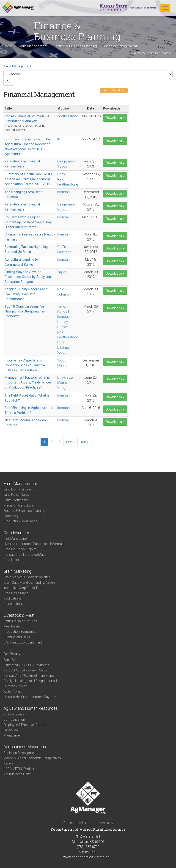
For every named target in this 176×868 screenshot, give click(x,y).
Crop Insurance (17, 533)
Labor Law (11, 730)
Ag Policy (12, 654)
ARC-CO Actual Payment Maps (25, 670)
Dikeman (64, 348)
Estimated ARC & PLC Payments (26, 665)
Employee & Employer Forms (24, 725)
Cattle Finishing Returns (20, 621)
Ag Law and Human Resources (31, 708)
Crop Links (11, 560)
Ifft (59, 139)
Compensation (14, 720)
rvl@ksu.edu (88, 852)
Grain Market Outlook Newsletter (27, 577)
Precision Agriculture (18, 505)
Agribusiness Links (17, 774)
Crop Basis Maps (16, 593)
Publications (12, 598)
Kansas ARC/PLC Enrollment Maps (29, 676)
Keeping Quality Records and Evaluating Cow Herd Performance (26, 294)
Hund (61, 342)
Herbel (62, 174)
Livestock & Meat (19, 615)
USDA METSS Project (19, 769)
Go (8, 82)
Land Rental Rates (16, 495)
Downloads (115, 118)
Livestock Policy (15, 686)
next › (70, 442)
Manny (62, 365)
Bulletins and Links (17, 637)
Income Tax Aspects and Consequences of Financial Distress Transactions (25, 365)
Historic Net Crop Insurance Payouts (30, 697)
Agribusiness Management (27, 747)
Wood (62, 353)
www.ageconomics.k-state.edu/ (88, 857)
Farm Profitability (16, 500)
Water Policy (12, 692)
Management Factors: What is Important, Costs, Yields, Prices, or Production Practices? (29, 382)
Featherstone (68, 116)
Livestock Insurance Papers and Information (35, 544)
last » (84, 442)
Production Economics (20, 521)
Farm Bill (10, 660)
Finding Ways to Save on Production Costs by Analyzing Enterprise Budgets (28, 277)
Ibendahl (64, 192)
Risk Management (16, 539)
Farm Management (33, 46)
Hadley (63, 322)
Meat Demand (13, 626)
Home (8, 46)
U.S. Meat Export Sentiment (23, 642)
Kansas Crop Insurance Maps (25, 555)
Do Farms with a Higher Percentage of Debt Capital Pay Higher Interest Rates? (28, 222)
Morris (62, 383)
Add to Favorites (114, 90)
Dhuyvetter (66, 378)
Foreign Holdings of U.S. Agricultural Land (33, 681)
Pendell (63, 312)
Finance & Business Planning (75, 46)
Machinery (11, 516)
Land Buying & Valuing (19, 489)
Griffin (62, 247)
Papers (9, 763)
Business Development (20, 753)
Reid (61, 179)
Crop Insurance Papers (20, 549)
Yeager (63, 167)
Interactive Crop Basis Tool (23, 588)
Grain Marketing (17, 571)
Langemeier (67, 161)
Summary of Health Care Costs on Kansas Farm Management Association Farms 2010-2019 (28, 179)
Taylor (62, 272)
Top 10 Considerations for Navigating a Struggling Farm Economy (26, 311)
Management (13, 735)
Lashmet (64, 252)
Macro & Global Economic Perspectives (32, 758)
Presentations (14, 604)
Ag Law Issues (14, 714)
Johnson (64, 294)
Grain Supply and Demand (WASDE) (29, 583)
